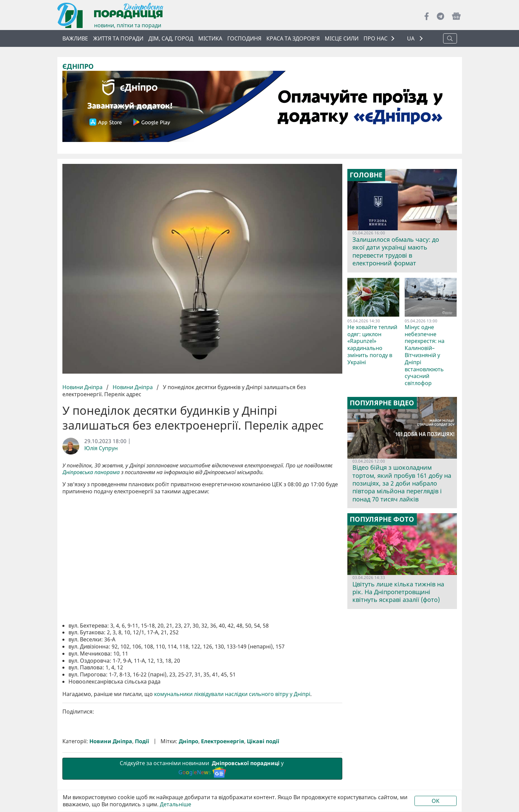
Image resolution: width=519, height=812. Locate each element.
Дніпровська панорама (91, 472)
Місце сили (342, 38)
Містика (210, 38)
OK (436, 801)
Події (142, 741)
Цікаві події (263, 741)
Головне (366, 175)
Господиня (244, 38)
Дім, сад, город (171, 38)
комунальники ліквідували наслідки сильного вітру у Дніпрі (232, 694)
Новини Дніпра (83, 387)
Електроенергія (223, 741)
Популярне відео (382, 403)
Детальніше (176, 804)
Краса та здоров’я (293, 38)
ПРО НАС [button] (376, 38)
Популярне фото (382, 519)
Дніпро (189, 741)
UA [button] (411, 39)
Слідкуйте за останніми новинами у (202, 768)
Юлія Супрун (101, 448)
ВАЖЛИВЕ (75, 38)
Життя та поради (118, 38)
